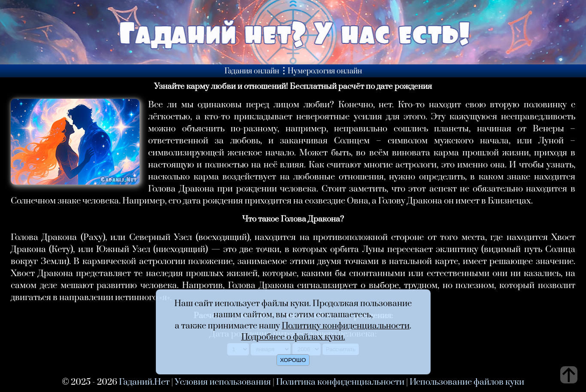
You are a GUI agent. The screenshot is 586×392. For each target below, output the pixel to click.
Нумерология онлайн (325, 71)
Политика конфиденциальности (340, 382)
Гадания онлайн (252, 71)
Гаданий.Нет (144, 382)
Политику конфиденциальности (346, 326)
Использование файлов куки (467, 382)
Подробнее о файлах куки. (293, 337)
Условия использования (223, 382)
